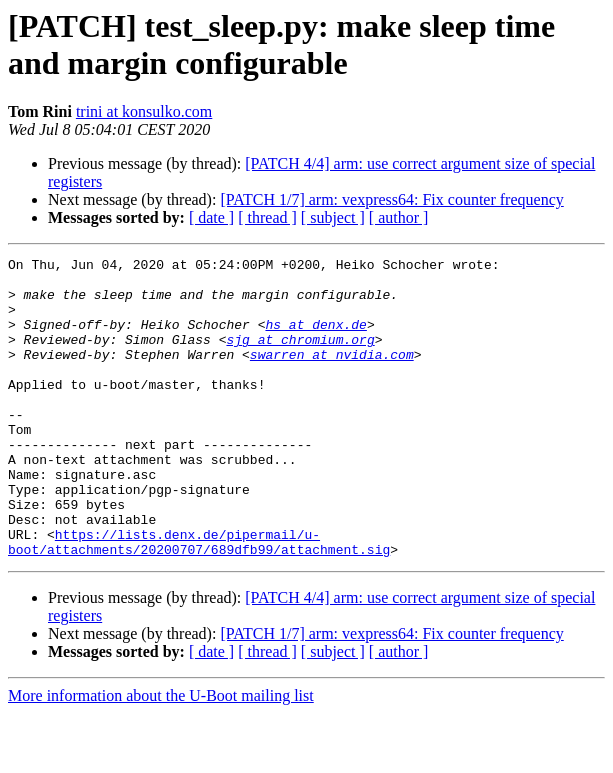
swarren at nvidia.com (332, 375)
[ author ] (399, 217)
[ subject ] (333, 217)
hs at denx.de (315, 339)
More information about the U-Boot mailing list (161, 755)
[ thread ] (267, 217)
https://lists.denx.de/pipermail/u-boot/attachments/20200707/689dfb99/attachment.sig (199, 600)
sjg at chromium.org (300, 357)
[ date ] (211, 217)
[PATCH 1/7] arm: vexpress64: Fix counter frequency (391, 199)
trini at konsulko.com (144, 111)
